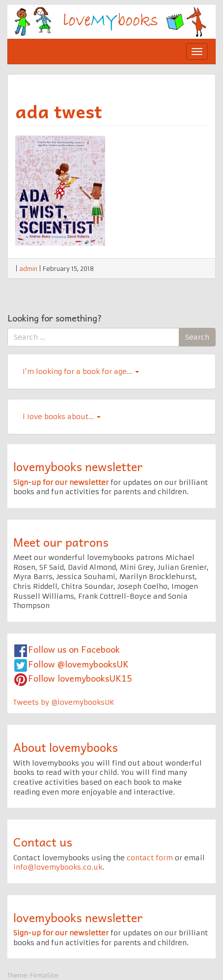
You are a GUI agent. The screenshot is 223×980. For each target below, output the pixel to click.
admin (28, 269)
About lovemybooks (66, 747)
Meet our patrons (61, 542)
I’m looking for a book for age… (81, 371)
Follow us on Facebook (74, 649)
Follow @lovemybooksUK (78, 664)
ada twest (59, 111)
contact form (150, 858)
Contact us (43, 842)
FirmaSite (44, 975)
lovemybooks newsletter (78, 466)
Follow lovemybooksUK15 (80, 678)
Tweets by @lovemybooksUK (64, 702)
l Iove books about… (62, 417)
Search (197, 337)
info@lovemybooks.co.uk (58, 867)
